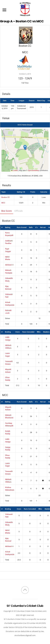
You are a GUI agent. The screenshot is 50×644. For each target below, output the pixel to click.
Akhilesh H (9, 265)
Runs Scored (22, 227)
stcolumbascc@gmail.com (25, 635)
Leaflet (14, 170)
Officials (19, 211)
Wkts (39, 332)
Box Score (7, 211)
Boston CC (6, 197)
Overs (18, 332)
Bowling (8, 332)
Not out (43, 227)
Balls (31, 227)
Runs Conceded (28, 332)
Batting (8, 227)
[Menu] (4, 10)
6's (36, 227)
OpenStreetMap (33, 170)
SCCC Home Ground (25, 125)
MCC (3, 203)
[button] (25, 148)
